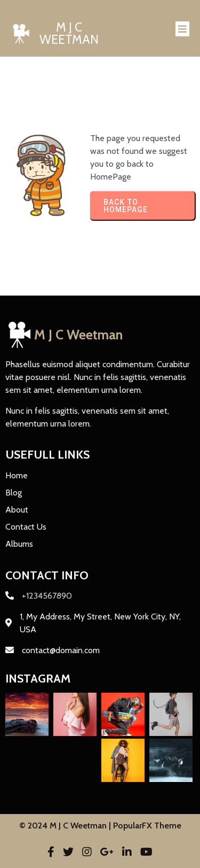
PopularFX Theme (147, 826)
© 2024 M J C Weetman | (66, 826)
